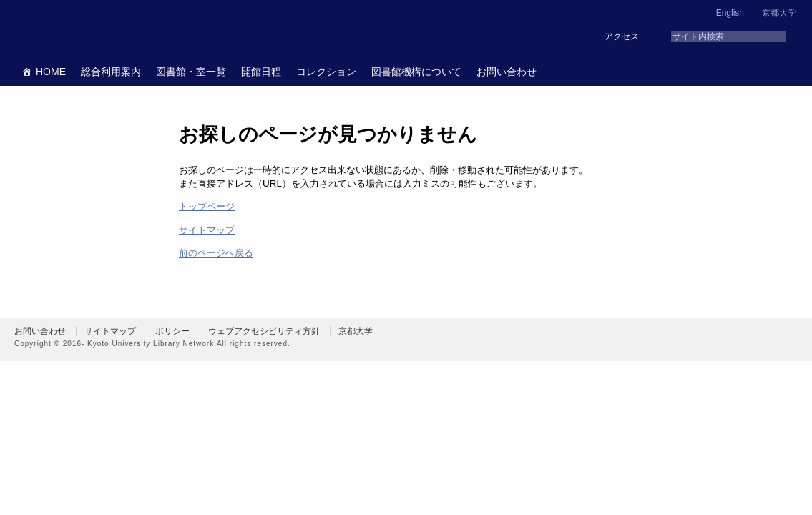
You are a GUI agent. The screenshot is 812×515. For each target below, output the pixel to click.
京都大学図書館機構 (124, 29)
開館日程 (261, 72)
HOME (51, 72)
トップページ (207, 206)
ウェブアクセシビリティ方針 (264, 331)
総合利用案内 (111, 72)
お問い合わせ (507, 72)
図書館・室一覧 (191, 72)
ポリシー (172, 331)
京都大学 (779, 13)
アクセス (622, 36)
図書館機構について (416, 72)
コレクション (326, 72)
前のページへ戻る (216, 253)
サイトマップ (207, 230)
